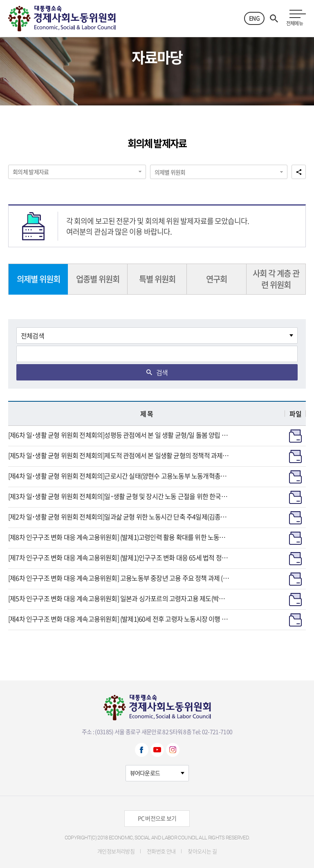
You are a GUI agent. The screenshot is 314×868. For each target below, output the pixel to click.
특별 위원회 (157, 279)
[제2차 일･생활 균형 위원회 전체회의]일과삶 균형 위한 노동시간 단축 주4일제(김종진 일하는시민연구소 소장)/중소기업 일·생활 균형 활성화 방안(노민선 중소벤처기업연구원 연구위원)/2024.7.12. (119, 517)
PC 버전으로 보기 (157, 818)
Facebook (142, 750)
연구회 (216, 279)
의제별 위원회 (170, 172)
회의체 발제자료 (31, 172)
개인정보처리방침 (116, 851)
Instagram (173, 750)
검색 (162, 372)
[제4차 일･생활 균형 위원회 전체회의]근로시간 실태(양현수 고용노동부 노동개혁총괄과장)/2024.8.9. (119, 476)
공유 (299, 172)
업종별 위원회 (98, 279)
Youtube (157, 750)
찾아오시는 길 (202, 851)
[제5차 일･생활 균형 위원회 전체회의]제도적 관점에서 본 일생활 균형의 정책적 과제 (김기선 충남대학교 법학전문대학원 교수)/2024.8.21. (119, 455)
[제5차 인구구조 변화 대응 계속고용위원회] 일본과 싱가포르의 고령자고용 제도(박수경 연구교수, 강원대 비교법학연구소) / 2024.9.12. (119, 598)
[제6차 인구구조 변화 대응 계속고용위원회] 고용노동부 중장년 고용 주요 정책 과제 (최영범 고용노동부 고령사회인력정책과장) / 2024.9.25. (119, 578)
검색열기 (274, 18)
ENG (254, 18)
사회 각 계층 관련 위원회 (276, 279)
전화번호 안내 (161, 851)
